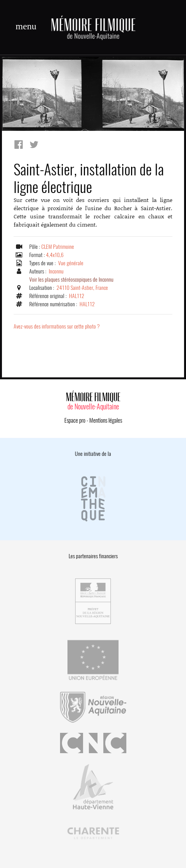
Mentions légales (106, 420)
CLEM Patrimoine (58, 247)
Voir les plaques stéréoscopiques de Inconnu (71, 280)
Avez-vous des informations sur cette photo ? (57, 326)
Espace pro (75, 420)
